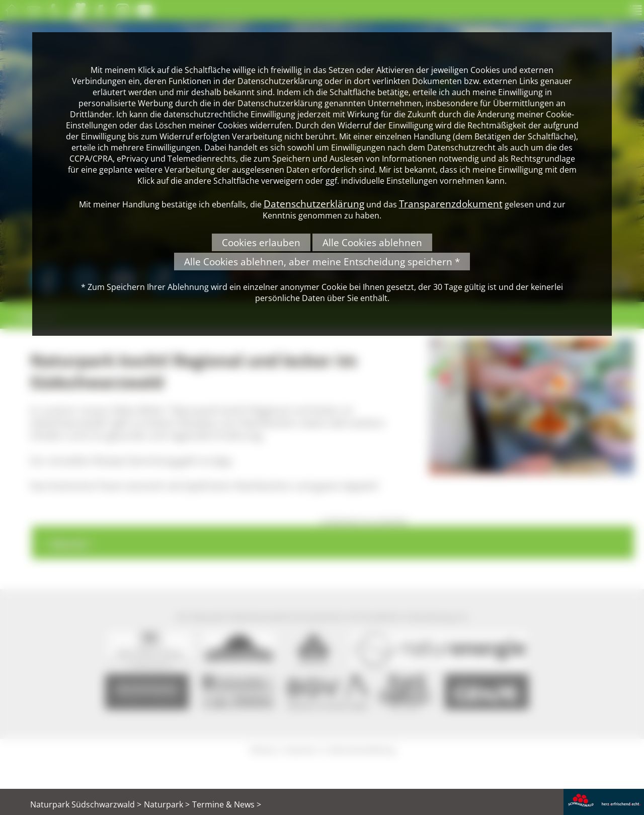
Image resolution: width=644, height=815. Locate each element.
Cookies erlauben (261, 242)
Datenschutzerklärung (314, 204)
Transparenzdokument (451, 204)
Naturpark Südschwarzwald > (86, 804)
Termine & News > (227, 804)
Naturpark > (167, 804)
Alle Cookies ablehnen (372, 242)
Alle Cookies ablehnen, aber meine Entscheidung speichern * (322, 262)
